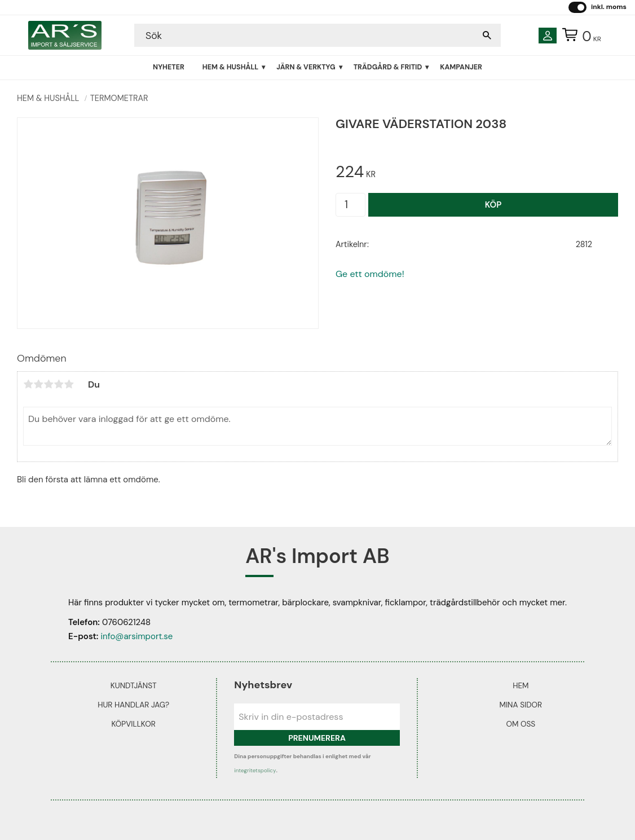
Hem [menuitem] (521, 686)
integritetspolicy (255, 770)
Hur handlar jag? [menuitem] (133, 705)
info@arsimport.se (136, 636)
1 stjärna (28, 384)
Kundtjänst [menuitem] (134, 686)
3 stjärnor (48, 384)
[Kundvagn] (579, 36)
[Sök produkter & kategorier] (306, 35)
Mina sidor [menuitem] (521, 705)
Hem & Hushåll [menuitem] (230, 67)
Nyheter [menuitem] (169, 67)
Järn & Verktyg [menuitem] (306, 67)
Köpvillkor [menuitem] (133, 724)
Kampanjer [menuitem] (461, 67)
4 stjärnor (59, 384)
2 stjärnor (38, 384)
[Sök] (487, 35)
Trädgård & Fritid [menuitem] (388, 67)
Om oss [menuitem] (521, 724)
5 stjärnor (69, 384)
